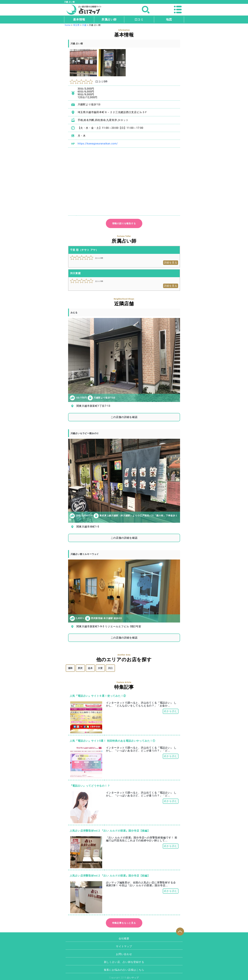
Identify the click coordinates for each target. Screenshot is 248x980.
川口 (110, 668)
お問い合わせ (124, 954)
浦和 (70, 668)
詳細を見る (171, 263)
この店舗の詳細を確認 (124, 417)
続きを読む (171, 711)
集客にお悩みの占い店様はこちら (124, 970)
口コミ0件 (89, 81)
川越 (84, 25)
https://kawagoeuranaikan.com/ (98, 144)
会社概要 (124, 938)
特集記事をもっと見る (124, 923)
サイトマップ (124, 946)
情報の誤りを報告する (124, 223)
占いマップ (133, 978)
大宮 (100, 668)
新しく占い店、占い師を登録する (124, 962)
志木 (90, 668)
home (68, 25)
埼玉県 (76, 25)
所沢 (80, 668)
